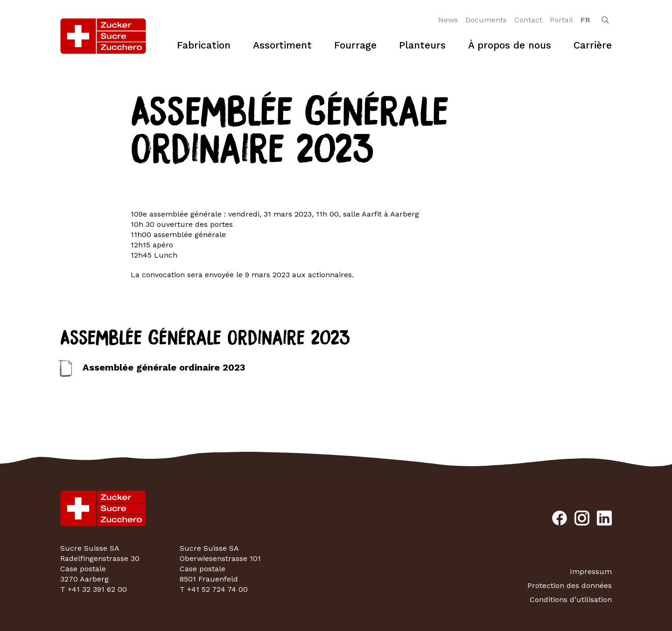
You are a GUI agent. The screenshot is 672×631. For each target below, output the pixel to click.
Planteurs (422, 45)
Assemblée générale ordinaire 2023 (164, 367)
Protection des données (570, 585)
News (448, 20)
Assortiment (282, 45)
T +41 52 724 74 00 (214, 589)
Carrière (593, 45)
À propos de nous (510, 45)
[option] (585, 20)
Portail (561, 20)
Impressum (591, 571)
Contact (528, 20)
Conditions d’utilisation (571, 599)
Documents (486, 20)
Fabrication (204, 45)
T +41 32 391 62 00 (94, 589)
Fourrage (355, 45)
